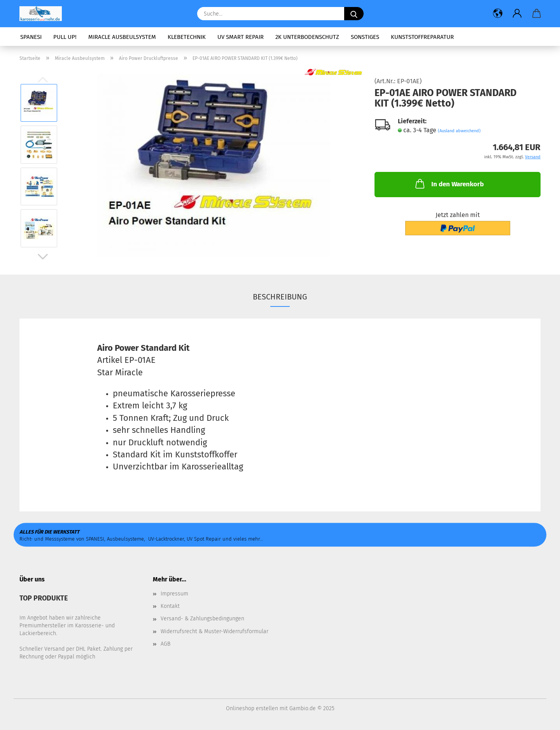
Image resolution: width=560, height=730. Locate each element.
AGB (165, 644)
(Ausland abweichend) (459, 131)
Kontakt (170, 606)
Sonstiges (365, 37)
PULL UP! (65, 37)
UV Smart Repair (241, 37)
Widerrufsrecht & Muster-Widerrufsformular (214, 631)
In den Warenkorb (449, 184)
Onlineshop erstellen (252, 708)
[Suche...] (354, 14)
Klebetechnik (187, 37)
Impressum (174, 594)
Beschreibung (280, 297)
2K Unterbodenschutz (307, 37)
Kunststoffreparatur (422, 37)
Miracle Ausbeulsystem (122, 37)
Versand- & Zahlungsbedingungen (202, 619)
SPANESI (31, 37)
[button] (498, 14)
